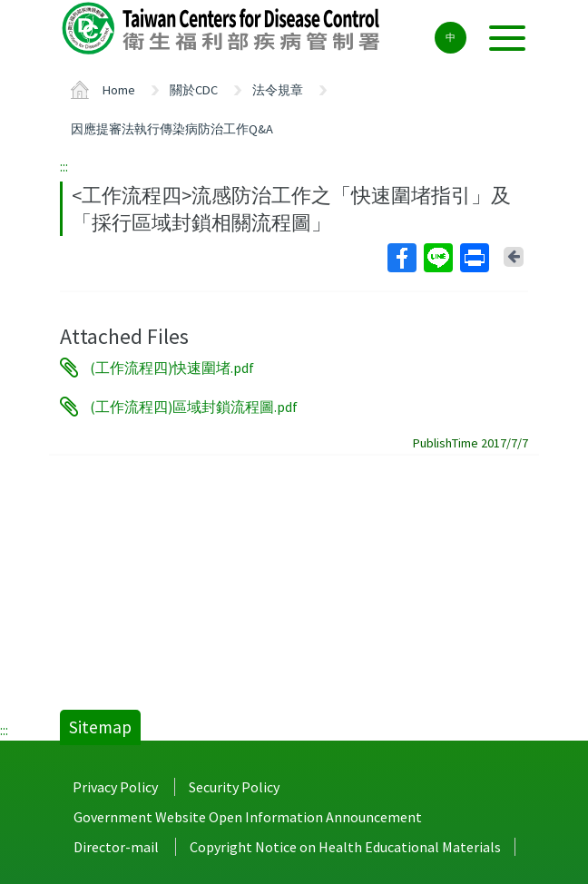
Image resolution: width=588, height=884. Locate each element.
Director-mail (116, 847)
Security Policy (234, 787)
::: (64, 166)
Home (119, 90)
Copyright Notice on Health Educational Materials (345, 847)
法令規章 (278, 90)
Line (437, 258)
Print (474, 258)
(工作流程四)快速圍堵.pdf (172, 368)
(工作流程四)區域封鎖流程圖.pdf (194, 407)
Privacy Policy (115, 787)
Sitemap (100, 727)
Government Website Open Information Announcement (248, 817)
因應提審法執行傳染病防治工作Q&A (172, 129)
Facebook (401, 258)
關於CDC (194, 90)
